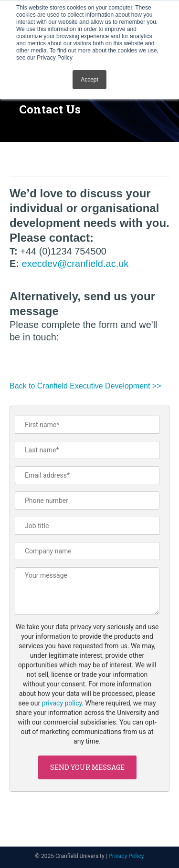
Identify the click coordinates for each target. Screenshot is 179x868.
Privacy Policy (126, 856)
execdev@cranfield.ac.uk (75, 264)
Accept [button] (89, 80)
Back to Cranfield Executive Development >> (85, 386)
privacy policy (62, 703)
